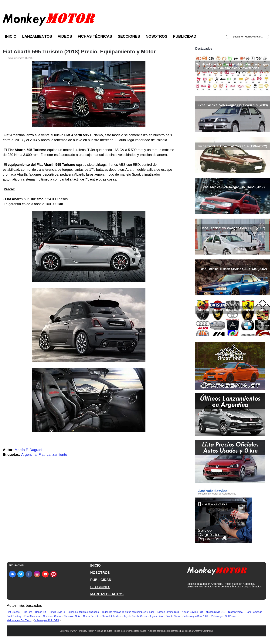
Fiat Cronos (13, 612)
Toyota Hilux (156, 616)
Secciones (129, 36)
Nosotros (156, 36)
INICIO (95, 565)
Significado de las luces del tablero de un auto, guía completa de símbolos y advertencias (233, 66)
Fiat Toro (27, 612)
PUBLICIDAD (101, 580)
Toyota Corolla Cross (135, 616)
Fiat (42, 454)
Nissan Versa (235, 612)
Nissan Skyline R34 (192, 612)
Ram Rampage (254, 612)
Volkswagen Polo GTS (47, 620)
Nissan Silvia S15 (216, 612)
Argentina (29, 454)
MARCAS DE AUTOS (107, 594)
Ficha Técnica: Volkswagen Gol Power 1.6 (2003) (233, 105)
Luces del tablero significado (83, 612)
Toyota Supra (173, 616)
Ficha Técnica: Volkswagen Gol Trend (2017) (233, 187)
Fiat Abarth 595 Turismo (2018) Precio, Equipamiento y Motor (79, 52)
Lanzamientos (37, 36)
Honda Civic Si (57, 612)
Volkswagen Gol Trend (19, 620)
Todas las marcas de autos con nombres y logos (128, 612)
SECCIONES (100, 587)
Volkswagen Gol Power (224, 616)
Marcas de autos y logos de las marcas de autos (233, 310)
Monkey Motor (87, 631)
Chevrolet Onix (72, 616)
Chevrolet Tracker (111, 616)
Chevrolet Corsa (52, 616)
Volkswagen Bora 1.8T (196, 616)
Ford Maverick (32, 616)
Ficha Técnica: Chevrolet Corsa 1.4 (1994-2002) (233, 146)
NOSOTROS (100, 573)
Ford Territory (14, 616)
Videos (65, 36)
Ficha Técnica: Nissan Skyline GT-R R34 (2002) (233, 269)
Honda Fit (40, 612)
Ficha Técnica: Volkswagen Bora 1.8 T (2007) (233, 228)
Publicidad (185, 36)
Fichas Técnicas (95, 36)
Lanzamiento (57, 454)
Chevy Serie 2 (91, 616)
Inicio (11, 36)
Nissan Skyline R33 (168, 612)
